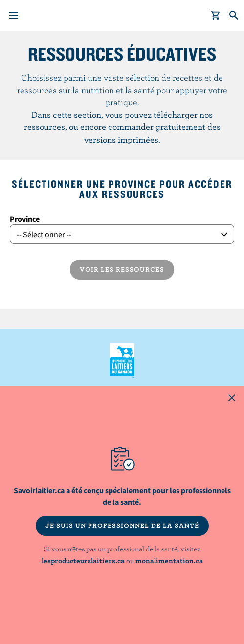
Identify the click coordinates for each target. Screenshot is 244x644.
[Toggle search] (234, 16)
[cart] (216, 16)
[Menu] (14, 16)
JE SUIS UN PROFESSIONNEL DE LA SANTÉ (122, 525)
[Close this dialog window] (232, 399)
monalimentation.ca (169, 561)
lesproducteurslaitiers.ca (83, 561)
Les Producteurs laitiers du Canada (122, 360)
